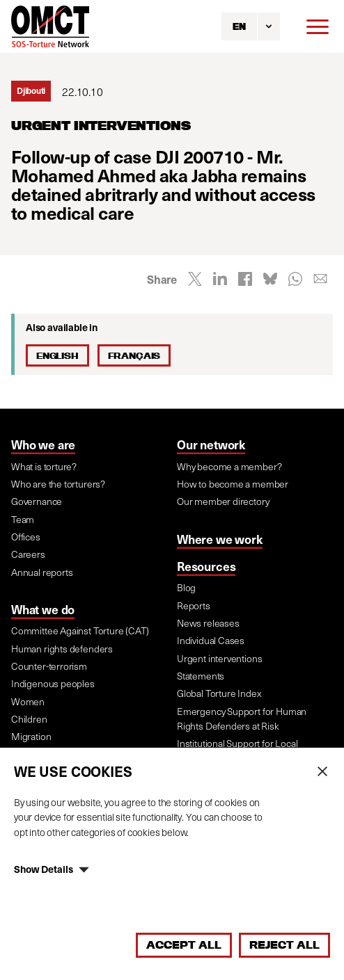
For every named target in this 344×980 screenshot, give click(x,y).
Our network (211, 444)
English (57, 355)
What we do (43, 609)
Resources (206, 566)
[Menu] (318, 26)
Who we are (43, 444)
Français (134, 355)
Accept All (184, 945)
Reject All (284, 945)
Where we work (220, 539)
